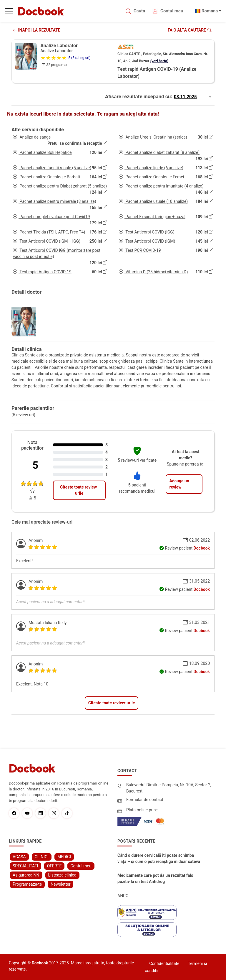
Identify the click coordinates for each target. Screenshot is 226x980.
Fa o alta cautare (190, 30)
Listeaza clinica (62, 875)
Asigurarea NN (26, 875)
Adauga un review (179, 484)
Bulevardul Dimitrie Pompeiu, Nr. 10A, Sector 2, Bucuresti (169, 788)
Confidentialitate (164, 963)
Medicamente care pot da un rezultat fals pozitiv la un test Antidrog (155, 878)
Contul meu (172, 11)
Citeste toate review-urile (79, 490)
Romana (210, 11)
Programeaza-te (27, 884)
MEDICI (64, 857)
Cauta (139, 11)
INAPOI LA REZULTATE (37, 30)
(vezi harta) (159, 61)
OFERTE (54, 866)
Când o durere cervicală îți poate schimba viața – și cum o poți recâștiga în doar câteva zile (159, 859)
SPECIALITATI (25, 866)
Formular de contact (145, 800)
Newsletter (60, 884)
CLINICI (42, 857)
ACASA (19, 857)
